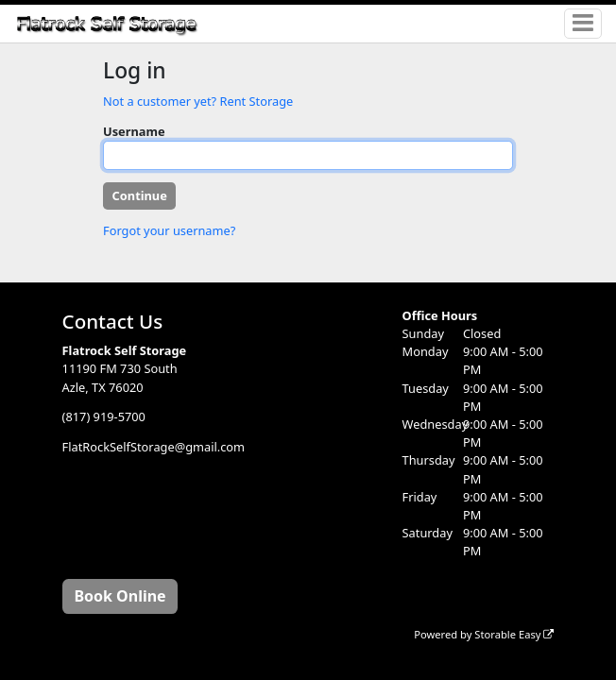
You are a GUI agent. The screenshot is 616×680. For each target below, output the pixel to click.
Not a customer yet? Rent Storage (198, 101)
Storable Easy (514, 634)
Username (134, 131)
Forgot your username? (169, 230)
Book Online (120, 596)
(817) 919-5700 (104, 417)
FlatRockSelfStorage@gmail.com (154, 448)
